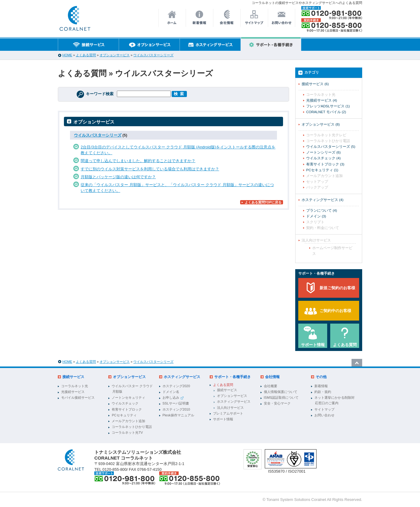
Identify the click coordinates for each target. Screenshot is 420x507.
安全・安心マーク (277, 403)
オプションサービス (115, 55)
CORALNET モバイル (326, 112)
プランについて (322, 210)
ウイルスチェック (323, 158)
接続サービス (315, 84)
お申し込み (173, 398)
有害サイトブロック (325, 164)
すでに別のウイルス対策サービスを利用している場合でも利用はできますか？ (150, 169)
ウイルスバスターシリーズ (153, 55)
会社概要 (271, 386)
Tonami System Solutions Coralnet (296, 500)
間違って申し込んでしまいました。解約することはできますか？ (138, 161)
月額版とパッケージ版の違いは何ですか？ (118, 177)
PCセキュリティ (322, 170)
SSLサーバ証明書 (176, 403)
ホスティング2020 (176, 386)
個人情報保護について (281, 392)
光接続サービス (322, 100)
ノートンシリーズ (323, 152)
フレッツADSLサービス (328, 106)
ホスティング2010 (176, 409)
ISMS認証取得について (281, 398)
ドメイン (316, 216)
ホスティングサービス (322, 200)
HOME (67, 55)
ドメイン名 (171, 392)
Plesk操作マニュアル (178, 415)
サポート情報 (313, 345)
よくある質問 (86, 55)
